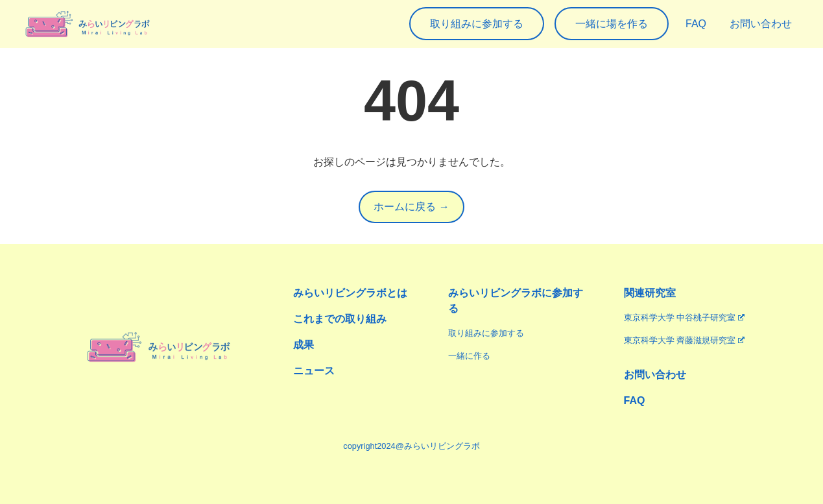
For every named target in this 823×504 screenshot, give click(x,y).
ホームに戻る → (411, 207)
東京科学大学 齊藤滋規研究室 (684, 340)
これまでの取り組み (340, 319)
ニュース (314, 371)
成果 (304, 345)
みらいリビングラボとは (350, 293)
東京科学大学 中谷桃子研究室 (684, 318)
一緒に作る (469, 356)
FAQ (635, 401)
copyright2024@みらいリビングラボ (411, 446)
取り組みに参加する (486, 333)
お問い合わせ (655, 375)
